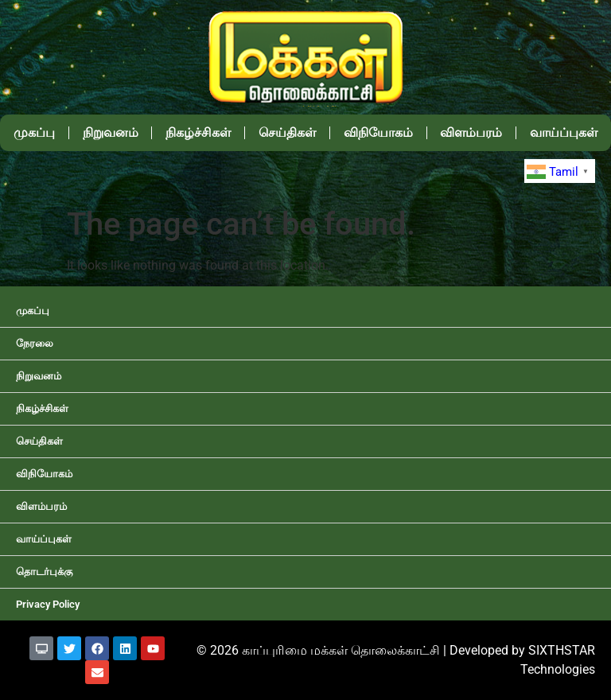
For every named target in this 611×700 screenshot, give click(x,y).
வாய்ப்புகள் (44, 539)
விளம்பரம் (471, 132)
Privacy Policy (48, 604)
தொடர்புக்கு (44, 572)
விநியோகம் (378, 132)
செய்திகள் (287, 132)
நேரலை (35, 343)
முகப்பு (34, 132)
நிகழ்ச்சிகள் (198, 132)
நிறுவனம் (111, 132)
